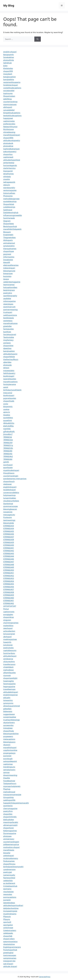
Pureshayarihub (10, 950)
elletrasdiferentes (11, 265)
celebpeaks (8, 933)
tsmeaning (8, 700)
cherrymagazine (10, 808)
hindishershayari (11, 85)
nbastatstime (9, 944)
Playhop (7, 789)
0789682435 (9, 531)
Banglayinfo (8, 55)
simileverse (8, 659)
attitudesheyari (10, 656)
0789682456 (9, 587)
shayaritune (8, 828)
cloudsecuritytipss (11, 501)
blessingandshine (11, 734)
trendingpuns (9, 767)
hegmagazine (9, 686)
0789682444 (9, 556)
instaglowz (8, 728)
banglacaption (10, 77)
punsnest (7, 756)
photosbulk (8, 143)
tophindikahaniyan (11, 149)
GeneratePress (45, 977)
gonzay (6, 772)
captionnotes (9, 121)
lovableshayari (10, 490)
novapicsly (8, 512)
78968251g (8, 445)
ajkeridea (7, 362)
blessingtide (9, 523)
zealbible (7, 298)
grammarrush (9, 307)
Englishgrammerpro (12, 947)
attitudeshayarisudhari (13, 905)
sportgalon (8, 925)
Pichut (6, 609)
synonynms (8, 703)
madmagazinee (10, 639)
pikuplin (7, 698)
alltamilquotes (10, 673)
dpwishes (7, 348)
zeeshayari (8, 628)
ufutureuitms (9, 661)
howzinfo (7, 642)
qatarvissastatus (10, 941)
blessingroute (9, 271)
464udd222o (9, 423)
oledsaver (8, 484)
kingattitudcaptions (12, 113)
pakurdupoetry (10, 151)
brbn (5, 66)
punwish (7, 900)
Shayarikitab (9, 204)
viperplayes (8, 304)
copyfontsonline (10, 750)
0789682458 (9, 592)
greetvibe (7, 326)
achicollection (9, 631)
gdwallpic (7, 709)
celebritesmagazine (12, 282)
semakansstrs (9, 770)
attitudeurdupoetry (12, 140)
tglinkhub (7, 63)
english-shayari (10, 52)
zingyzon (7, 620)
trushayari (8, 312)
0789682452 (9, 576)
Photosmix (8, 196)
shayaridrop (9, 617)
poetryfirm (8, 811)
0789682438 (9, 540)
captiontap (8, 764)
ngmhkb (7, 429)
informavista (9, 257)
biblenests (8, 711)
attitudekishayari (11, 692)
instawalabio (9, 370)
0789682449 (9, 567)
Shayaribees (9, 224)
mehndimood (9, 792)
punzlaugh (8, 759)
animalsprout (9, 243)
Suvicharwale (9, 218)
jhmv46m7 (8, 434)
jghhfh (6, 462)
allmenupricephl (10, 825)
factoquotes (8, 329)
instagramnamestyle (12, 795)
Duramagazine (10, 833)
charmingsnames (11, 623)
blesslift (7, 262)
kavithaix (7, 332)
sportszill (7, 922)
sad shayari (8, 964)
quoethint (8, 420)
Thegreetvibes (9, 237)
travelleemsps (9, 689)
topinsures (8, 93)
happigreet (8, 118)
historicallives (9, 193)
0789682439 (9, 542)
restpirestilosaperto (12, 82)
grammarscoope (10, 506)
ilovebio (7, 415)
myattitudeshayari (11, 470)
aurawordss (8, 725)
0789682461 (9, 600)
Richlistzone (8, 129)
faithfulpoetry (9, 373)
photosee (7, 836)
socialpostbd (9, 90)
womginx (7, 889)
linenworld (8, 171)
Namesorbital (9, 878)
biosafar (7, 853)
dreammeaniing (10, 775)
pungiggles (8, 614)
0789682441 (9, 548)
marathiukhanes (10, 323)
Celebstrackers (10, 930)
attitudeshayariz (10, 354)
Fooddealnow (9, 781)
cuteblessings (9, 207)
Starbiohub (8, 504)
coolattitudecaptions (12, 88)
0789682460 (9, 598)
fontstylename (10, 384)
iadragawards (9, 182)
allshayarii (8, 107)
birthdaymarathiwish (12, 390)
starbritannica (9, 168)
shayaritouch (9, 481)
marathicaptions (10, 382)
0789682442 (9, 551)
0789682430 (9, 545)
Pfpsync (7, 919)
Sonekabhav (9, 57)
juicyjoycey (8, 645)
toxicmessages (10, 955)
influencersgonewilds (13, 215)
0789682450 (9, 570)
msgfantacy (8, 340)
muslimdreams (10, 914)
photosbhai (8, 146)
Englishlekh (8, 235)
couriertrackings (10, 102)
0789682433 (9, 526)
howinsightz (9, 681)
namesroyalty (9, 875)
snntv (6, 404)
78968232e (8, 440)
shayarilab (8, 936)
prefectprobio (9, 124)
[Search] (38, 39)
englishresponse (10, 695)
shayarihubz (9, 731)
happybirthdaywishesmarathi (16, 803)
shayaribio (8, 814)
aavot (6, 387)
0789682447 (9, 562)
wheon (6, 368)
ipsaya (6, 279)
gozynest (7, 254)
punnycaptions (10, 897)
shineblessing (9, 132)
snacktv (7, 179)
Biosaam (7, 232)
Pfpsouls (7, 916)
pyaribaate (8, 467)
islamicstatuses (10, 104)
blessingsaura (9, 742)
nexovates (8, 894)
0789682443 (9, 553)
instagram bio (9, 961)
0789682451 (9, 573)
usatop (6, 409)
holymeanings (9, 495)
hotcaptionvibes (10, 287)
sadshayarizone (10, 315)
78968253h (8, 448)
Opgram (7, 221)
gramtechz (8, 806)
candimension (9, 869)
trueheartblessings (11, 720)
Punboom (8, 517)
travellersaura (9, 664)
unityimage (8, 928)
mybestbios (8, 625)
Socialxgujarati (10, 334)
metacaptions (9, 739)
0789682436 (9, 534)
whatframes (8, 174)
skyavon (7, 745)
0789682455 (9, 584)
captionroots (9, 612)
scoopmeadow (10, 717)
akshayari (7, 637)
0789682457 (9, 589)
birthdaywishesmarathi (13, 867)
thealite (7, 778)
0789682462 (9, 603)
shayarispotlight (10, 678)
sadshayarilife (9, 800)
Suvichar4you (9, 653)
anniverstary (9, 839)
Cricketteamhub (10, 886)
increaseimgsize (10, 911)
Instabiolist (8, 260)
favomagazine (9, 684)
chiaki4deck (8, 667)
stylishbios (8, 321)
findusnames (9, 861)
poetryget (8, 872)
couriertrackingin (11, 476)
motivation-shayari (11, 847)
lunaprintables (10, 498)
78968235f (8, 443)
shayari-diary (9, 939)
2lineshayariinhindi (12, 706)
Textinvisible (9, 337)
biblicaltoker (9, 820)
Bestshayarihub (10, 226)
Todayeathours (10, 783)
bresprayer (8, 273)
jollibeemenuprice (11, 844)
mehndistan (9, 670)
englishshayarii (10, 487)
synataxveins (9, 246)
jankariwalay (9, 163)
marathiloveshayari (12, 135)
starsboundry (9, 188)
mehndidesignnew (11, 199)
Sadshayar (8, 210)
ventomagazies (10, 190)
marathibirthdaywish (12, 229)
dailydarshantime (11, 908)
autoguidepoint (10, 761)
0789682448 (9, 565)
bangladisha (9, 79)
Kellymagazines (10, 831)
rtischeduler (9, 892)
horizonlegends (10, 165)
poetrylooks (8, 648)
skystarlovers (9, 722)
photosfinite (9, 60)
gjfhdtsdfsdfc (9, 431)
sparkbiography (10, 296)
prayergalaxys (9, 753)
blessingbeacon (10, 509)
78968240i (8, 451)
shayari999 (8, 71)
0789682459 (9, 595)
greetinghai (8, 953)
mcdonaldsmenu (11, 858)
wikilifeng (7, 99)
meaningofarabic (11, 822)
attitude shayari (10, 966)
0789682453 (9, 578)
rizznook (7, 675)
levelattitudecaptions (12, 115)
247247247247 (10, 606)
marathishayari (10, 747)
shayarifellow (9, 357)
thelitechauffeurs (11, 359)
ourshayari (8, 465)
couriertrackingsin (11, 842)
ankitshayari (9, 855)
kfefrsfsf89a (8, 426)
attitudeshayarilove (12, 160)
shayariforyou (9, 864)
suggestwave (9, 714)
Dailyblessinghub (11, 212)
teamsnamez (9, 285)
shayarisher (8, 345)
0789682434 (9, 528)
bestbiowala (9, 318)
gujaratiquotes (10, 379)
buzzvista (7, 276)
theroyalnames (10, 249)
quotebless (8, 418)
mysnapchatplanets (12, 786)
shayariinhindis (10, 817)
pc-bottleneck (9, 883)
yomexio (7, 343)
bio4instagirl (9, 376)
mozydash (8, 74)
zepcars (7, 185)
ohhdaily (7, 176)
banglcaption (9, 351)
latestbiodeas (9, 903)
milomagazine (9, 301)
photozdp (7, 365)
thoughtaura (9, 473)
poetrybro (8, 293)
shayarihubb (9, 401)
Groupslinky (8, 797)
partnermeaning (10, 310)
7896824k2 (8, 456)
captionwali (8, 157)
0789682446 (9, 559)
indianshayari (9, 268)
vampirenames (10, 958)
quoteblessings (10, 201)
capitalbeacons (10, 650)
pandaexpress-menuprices (15, 479)
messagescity (9, 515)
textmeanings (9, 520)
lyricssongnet (9, 634)
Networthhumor (10, 127)
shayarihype (9, 251)
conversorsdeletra (11, 492)
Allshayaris (8, 240)
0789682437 (9, 537)
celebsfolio (8, 880)
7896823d (8, 437)
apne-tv (7, 412)
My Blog (9, 5)
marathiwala (9, 850)
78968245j (8, 454)
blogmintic (8, 406)
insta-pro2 (8, 393)
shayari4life (8, 138)
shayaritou (8, 154)
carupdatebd (9, 110)
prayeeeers (8, 736)
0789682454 (9, 581)
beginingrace (9, 290)
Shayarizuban (9, 96)
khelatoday (8, 68)
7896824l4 (8, 459)
